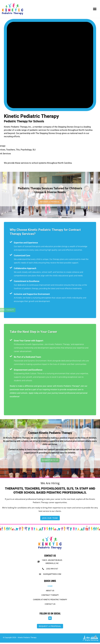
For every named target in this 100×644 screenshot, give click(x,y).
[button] (95, 9)
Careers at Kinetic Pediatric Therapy (50, 600)
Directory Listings (45, 639)
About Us (50, 591)
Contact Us (50, 605)
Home (50, 587)
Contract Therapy (50, 596)
